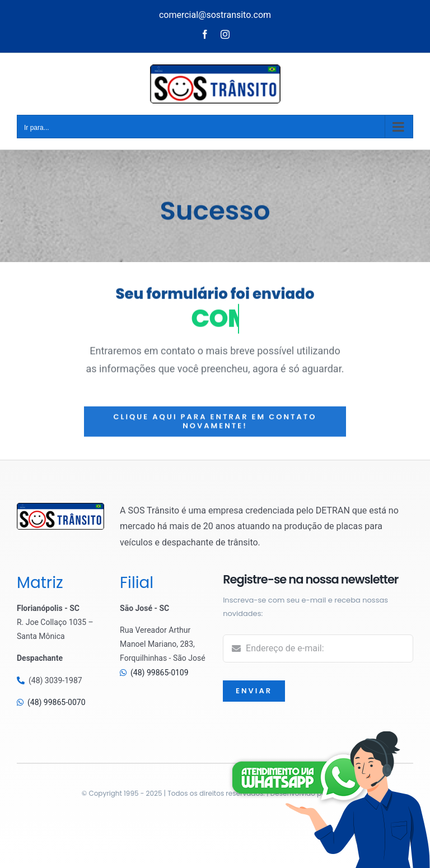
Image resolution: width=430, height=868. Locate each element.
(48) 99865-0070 (57, 702)
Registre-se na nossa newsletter (310, 579)
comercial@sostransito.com (215, 15)
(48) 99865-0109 (160, 673)
